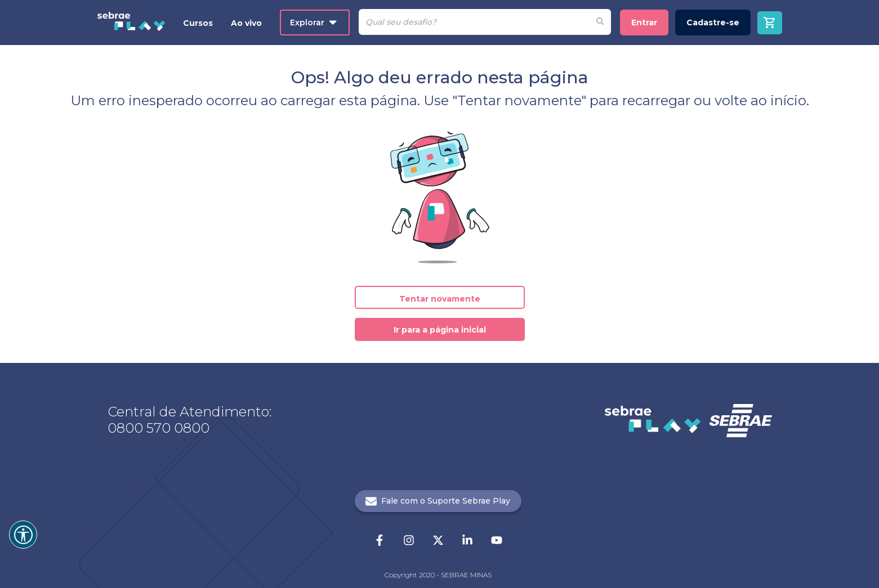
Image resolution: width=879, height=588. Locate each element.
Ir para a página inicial (440, 330)
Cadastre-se (713, 23)
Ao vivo (246, 23)
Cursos (198, 23)
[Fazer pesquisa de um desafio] (600, 22)
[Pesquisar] (474, 22)
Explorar (313, 23)
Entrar (644, 23)
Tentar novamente (440, 299)
